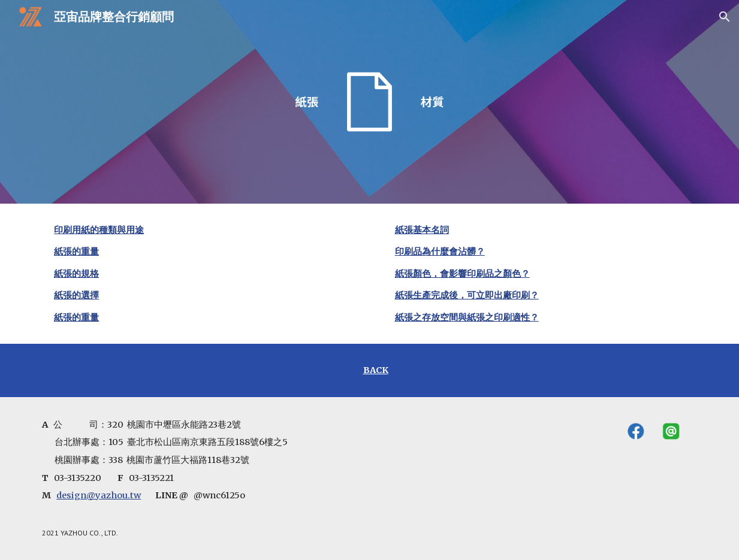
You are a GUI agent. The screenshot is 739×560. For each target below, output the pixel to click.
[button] (725, 17)
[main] (199, 274)
